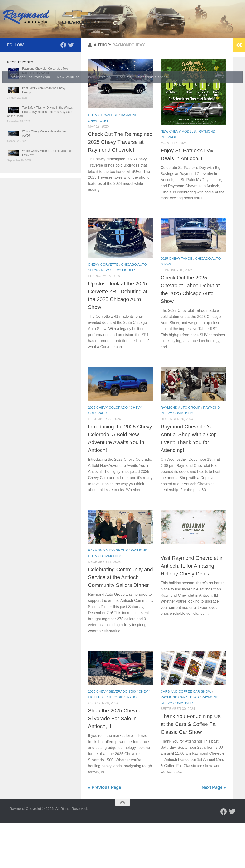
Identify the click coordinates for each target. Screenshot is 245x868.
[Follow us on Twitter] (71, 90)
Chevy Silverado (121, 742)
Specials (124, 77)
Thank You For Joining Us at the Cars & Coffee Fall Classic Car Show (191, 769)
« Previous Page (105, 833)
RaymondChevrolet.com (30, 77)
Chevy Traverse (103, 160)
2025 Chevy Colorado (108, 453)
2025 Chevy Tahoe (176, 304)
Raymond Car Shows (180, 742)
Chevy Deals (172, 595)
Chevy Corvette (103, 310)
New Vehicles (68, 77)
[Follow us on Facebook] (63, 90)
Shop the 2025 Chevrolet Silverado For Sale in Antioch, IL (117, 764)
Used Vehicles (98, 77)
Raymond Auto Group (180, 453)
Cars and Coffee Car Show (186, 737)
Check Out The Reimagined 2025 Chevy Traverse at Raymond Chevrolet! (120, 187)
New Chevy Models (178, 177)
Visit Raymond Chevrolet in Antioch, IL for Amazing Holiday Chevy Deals (192, 611)
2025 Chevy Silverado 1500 (112, 737)
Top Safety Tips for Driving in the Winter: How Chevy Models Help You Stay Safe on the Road (40, 157)
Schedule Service (153, 77)
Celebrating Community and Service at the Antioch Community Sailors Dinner (120, 622)
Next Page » (214, 833)
